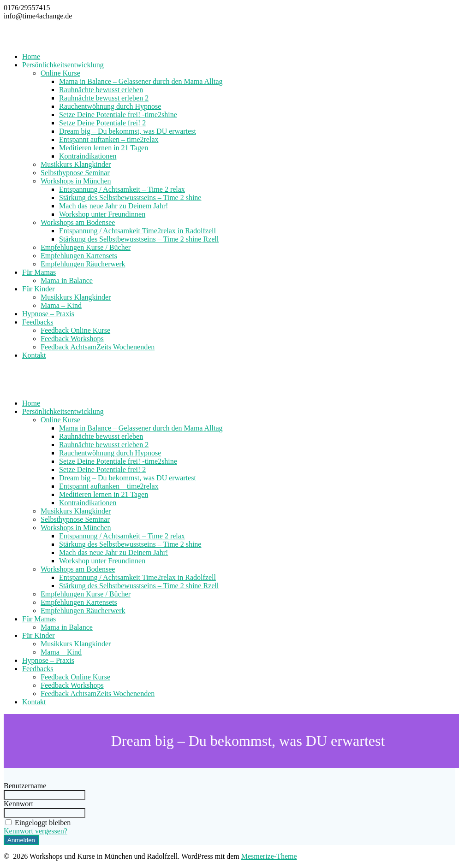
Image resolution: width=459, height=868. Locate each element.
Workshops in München (76, 181)
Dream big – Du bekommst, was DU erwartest (128, 131)
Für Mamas (39, 272)
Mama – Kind (61, 305)
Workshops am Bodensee (78, 222)
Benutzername (25, 786)
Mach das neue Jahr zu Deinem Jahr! (113, 206)
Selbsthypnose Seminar (75, 173)
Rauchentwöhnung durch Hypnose (110, 106)
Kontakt (34, 355)
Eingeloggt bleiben (37, 823)
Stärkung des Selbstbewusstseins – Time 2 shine (130, 198)
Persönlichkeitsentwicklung (63, 65)
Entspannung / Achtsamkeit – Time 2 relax (122, 189)
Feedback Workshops (72, 339)
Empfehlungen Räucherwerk (83, 264)
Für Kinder (39, 289)
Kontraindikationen (88, 156)
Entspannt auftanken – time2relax (109, 139)
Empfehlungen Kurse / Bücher (86, 247)
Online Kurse (60, 73)
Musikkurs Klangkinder (76, 164)
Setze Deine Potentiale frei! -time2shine (118, 115)
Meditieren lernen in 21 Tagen (104, 148)
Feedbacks (38, 322)
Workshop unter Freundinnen (102, 214)
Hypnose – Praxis (48, 314)
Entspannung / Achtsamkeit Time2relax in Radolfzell (137, 231)
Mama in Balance (67, 280)
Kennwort (18, 804)
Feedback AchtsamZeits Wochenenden (98, 347)
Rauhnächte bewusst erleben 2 (104, 98)
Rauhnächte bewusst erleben (101, 90)
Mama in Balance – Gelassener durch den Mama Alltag (141, 81)
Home (31, 56)
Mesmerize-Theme (269, 856)
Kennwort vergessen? (36, 831)
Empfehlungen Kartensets (79, 256)
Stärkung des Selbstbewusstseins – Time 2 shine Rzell (139, 239)
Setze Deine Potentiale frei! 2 (102, 123)
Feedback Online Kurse (75, 330)
